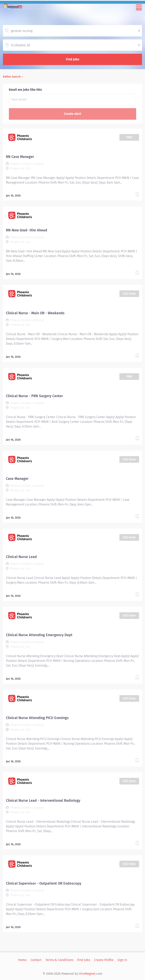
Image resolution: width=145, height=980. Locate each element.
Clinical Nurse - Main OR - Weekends (35, 313)
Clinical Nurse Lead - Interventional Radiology (43, 801)
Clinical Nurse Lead (21, 557)
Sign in (122, 960)
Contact (36, 960)
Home (22, 960)
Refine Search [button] (12, 77)
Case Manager (17, 479)
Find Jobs (73, 59)
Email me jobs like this (25, 90)
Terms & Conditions (59, 960)
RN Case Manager (20, 157)
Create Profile (104, 960)
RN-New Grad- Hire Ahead (27, 230)
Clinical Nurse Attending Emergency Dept (39, 635)
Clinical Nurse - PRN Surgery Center (34, 396)
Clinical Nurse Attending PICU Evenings (37, 718)
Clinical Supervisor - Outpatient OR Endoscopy (44, 883)
